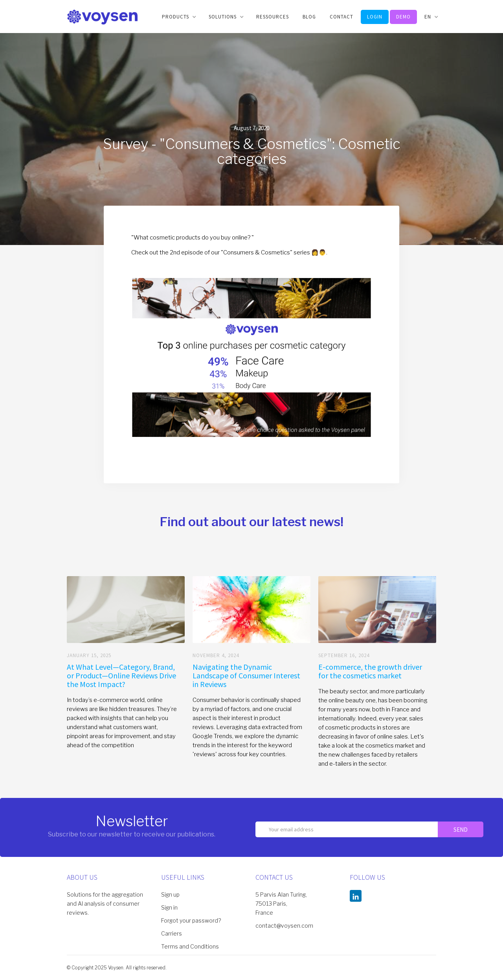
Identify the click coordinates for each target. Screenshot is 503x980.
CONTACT (341, 17)
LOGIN (375, 17)
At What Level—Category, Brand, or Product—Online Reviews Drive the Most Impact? (121, 676)
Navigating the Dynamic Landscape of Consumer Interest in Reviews (246, 676)
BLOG (309, 17)
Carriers (172, 933)
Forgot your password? (191, 920)
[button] (178, 17)
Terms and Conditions (190, 946)
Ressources (273, 17)
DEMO (403, 17)
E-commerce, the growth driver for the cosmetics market (370, 671)
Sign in (169, 907)
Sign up (170, 894)
